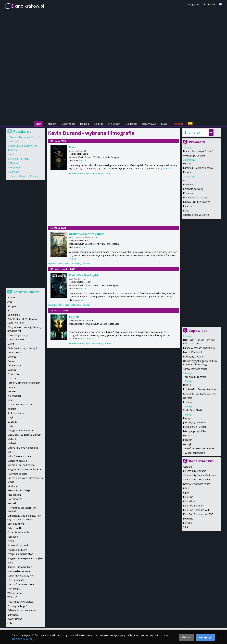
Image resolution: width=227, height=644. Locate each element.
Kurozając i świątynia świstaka (200, 394)
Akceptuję (205, 637)
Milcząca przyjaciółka (195, 431)
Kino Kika (188, 497)
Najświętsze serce (17, 474)
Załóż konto (208, 4)
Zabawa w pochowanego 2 (23, 610)
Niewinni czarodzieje (19, 490)
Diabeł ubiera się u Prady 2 (198, 151)
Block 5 (187, 385)
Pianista (187, 206)
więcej (167, 168)
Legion (74, 317)
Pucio (186, 211)
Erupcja (187, 418)
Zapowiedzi (68, 124)
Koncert (12, 409)
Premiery (52, 124)
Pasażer (187, 440)
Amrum (11, 297)
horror (83, 160)
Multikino (188, 519)
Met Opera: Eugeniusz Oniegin (24, 435)
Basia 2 (11, 310)
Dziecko (12, 370)
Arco (186, 180)
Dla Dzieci (131, 124)
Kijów (186, 493)
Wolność (15, 172)
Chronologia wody (193, 189)
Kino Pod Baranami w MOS (198, 514)
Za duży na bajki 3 (17, 606)
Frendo (74, 147)
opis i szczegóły (94, 174)
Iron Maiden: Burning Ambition (200, 389)
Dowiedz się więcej (23, 639)
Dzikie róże (14, 374)
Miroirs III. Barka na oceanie (198, 168)
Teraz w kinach (26, 292)
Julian (10, 400)
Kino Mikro (189, 501)
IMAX (186, 488)
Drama (14, 150)
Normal (187, 172)
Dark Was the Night (84, 275)
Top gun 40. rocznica (195, 377)
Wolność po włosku (194, 156)
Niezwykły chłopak (193, 357)
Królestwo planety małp (87, 234)
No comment (15, 499)
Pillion (11, 541)
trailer (108, 174)
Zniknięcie (13, 615)
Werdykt (188, 444)
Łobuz (11, 623)
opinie (108, 344)
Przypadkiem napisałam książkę (25, 558)
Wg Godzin (114, 124)
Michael (187, 163)
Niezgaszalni (14, 495)
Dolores (12, 357)
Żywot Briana (15, 619)
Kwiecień (188, 193)
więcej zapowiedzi (195, 453)
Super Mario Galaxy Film (23, 146)
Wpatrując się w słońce (196, 215)
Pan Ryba (13, 537)
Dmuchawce (14, 352)
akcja (82, 247)
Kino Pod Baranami (194, 506)
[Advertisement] (113, 97)
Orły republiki (15, 528)
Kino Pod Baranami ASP (196, 510)
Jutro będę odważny (194, 422)
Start (38, 124)
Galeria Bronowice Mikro (197, 484)
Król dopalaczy (16, 413)
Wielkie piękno (15, 593)
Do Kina (84, 124)
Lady (10, 426)
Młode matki (190, 436)
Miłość (11, 452)
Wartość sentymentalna (21, 584)
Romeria (188, 402)
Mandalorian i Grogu (194, 427)
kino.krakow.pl (29, 6)
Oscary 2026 (149, 124)
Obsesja (188, 398)
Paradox (188, 523)
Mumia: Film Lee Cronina (197, 202)
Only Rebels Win (16, 524)
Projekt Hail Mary (20, 159)
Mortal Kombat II (193, 352)
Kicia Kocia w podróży (20, 404)
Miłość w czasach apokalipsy (199, 348)
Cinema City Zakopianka (196, 479)
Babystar (188, 184)
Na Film (98, 124)
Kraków (192, 132)
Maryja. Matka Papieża (196, 197)
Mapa (164, 124)
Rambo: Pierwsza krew (20, 567)
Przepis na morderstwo (20, 554)
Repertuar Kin (201, 461)
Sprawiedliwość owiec (195, 369)
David (11, 344)
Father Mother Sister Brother (24, 383)
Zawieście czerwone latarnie (199, 448)
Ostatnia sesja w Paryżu (21, 532)
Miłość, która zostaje (19, 456)
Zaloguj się (193, 4)
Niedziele (12, 486)
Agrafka (187, 467)
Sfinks (186, 527)
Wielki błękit (14, 589)
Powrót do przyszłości (20, 545)
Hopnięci (15, 167)
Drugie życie (14, 365)
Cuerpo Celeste (16, 339)
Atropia (12, 306)
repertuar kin (76, 174)
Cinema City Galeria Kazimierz (199, 475)
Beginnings (14, 315)
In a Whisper (14, 396)
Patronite (178, 124)
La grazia (12, 422)
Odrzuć (186, 637)
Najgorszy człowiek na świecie (24, 469)
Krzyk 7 (11, 417)
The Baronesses (16, 580)
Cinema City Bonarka (195, 471)
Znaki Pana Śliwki (192, 410)
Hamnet (12, 387)
